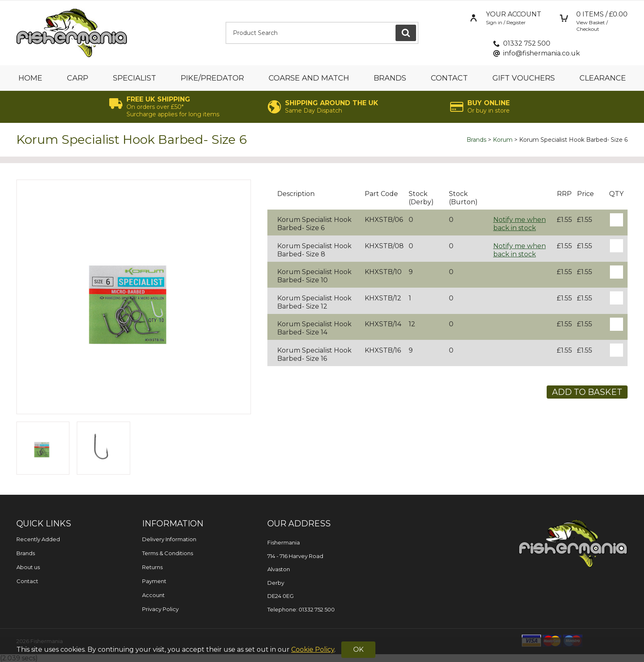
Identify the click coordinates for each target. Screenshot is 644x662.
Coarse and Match (309, 78)
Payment (154, 581)
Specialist (135, 78)
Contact (449, 78)
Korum (503, 140)
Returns (152, 567)
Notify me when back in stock (520, 224)
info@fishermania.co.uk (542, 53)
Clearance (603, 78)
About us (28, 567)
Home (30, 78)
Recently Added (38, 539)
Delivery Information (169, 539)
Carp (78, 78)
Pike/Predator (212, 78)
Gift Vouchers (524, 78)
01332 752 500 (527, 43)
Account (153, 595)
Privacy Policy (160, 609)
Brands (390, 78)
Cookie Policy (313, 649)
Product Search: (226, 22)
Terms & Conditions (168, 553)
